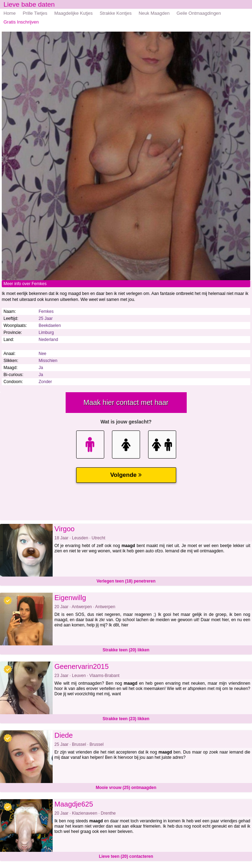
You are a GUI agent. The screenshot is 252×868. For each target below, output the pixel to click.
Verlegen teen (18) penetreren (126, 581)
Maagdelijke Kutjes (74, 13)
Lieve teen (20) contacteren (126, 856)
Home (10, 13)
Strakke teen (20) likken (126, 650)
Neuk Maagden (154, 13)
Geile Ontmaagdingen (199, 13)
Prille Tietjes (35, 13)
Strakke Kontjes (116, 13)
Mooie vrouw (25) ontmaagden (126, 788)
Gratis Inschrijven (21, 22)
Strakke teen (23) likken (126, 719)
